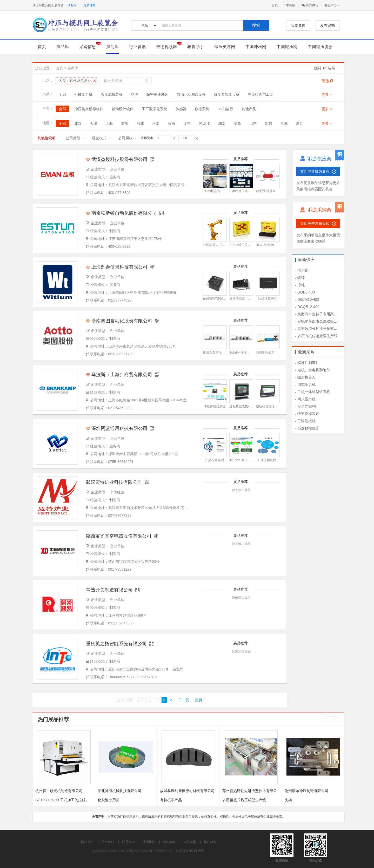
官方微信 (310, 5)
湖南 (222, 123)
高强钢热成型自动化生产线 (275, 353)
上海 (109, 123)
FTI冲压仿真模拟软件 (271, 460)
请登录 (72, 5)
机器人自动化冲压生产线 (220, 353)
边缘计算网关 (268, 299)
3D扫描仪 (225, 109)
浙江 (300, 123)
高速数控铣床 (308, 428)
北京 (78, 123)
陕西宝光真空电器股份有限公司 (119, 536)
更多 (327, 94)
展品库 (63, 47)
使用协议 (149, 842)
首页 (275, 5)
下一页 (184, 700)
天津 (94, 123)
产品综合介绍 (215, 460)
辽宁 (187, 123)
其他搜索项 (46, 138)
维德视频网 (166, 47)
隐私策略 (169, 842)
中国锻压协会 (320, 47)
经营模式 (101, 138)
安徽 (237, 123)
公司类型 (75, 138)
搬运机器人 (306, 377)
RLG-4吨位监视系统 (243, 245)
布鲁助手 (196, 47)
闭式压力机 (306, 384)
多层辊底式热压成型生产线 (244, 800)
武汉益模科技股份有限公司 (117, 159)
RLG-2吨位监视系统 (270, 245)
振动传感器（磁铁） (243, 299)
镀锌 (301, 278)
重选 (327, 81)
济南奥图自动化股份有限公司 (119, 321)
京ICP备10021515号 (189, 851)
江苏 (284, 123)
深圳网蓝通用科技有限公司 (117, 428)
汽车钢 (303, 270)
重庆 (125, 123)
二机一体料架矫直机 (314, 392)
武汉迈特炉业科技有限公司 (114, 482)
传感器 (181, 109)
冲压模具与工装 (261, 94)
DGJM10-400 (308, 299)
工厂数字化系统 (155, 109)
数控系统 (202, 109)
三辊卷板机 (306, 421)
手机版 (290, 5)
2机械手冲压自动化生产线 (247, 353)
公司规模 (128, 138)
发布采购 (328, 25)
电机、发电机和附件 (314, 370)
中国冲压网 (256, 47)
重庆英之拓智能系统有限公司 (116, 644)
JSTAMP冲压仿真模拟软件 (248, 460)
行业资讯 (137, 47)
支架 (288, 800)
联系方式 (128, 842)
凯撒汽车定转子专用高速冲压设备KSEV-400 (333, 314)
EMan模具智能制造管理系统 (222, 191)
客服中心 (331, 5)
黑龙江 (204, 123)
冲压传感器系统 (215, 406)
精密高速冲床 (157, 94)
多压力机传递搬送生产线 (317, 336)
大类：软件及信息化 (75, 81)
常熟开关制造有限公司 (109, 590)
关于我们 (108, 842)
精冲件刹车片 (308, 363)
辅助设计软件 (123, 109)
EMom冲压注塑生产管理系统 (249, 191)
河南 (156, 123)
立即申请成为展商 (315, 171)
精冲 (135, 94)
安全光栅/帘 (307, 406)
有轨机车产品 (171, 800)
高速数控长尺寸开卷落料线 (319, 329)
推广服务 (210, 842)
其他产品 (249, 109)
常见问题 (190, 842)
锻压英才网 (225, 47)
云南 (171, 123)
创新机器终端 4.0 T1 (270, 406)
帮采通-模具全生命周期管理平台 (278, 191)
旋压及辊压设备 (227, 94)
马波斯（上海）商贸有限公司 (119, 375)
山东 (253, 123)
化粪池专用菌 (109, 800)
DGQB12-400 (308, 307)
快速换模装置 (308, 414)
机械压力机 (83, 94)
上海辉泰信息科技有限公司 (117, 267)
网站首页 (87, 842)
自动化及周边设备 (191, 94)
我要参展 (298, 25)
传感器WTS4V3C (215, 299)
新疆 (269, 123)
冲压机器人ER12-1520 (219, 245)
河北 (140, 123)
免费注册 (90, 5)
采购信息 (88, 47)
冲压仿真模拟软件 (89, 109)
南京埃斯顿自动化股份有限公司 (121, 213)
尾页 (199, 700)
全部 (62, 94)
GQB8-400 (306, 292)
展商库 (112, 47)
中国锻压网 (287, 47)
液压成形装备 (112, 94)
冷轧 (301, 285)
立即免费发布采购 (315, 224)
